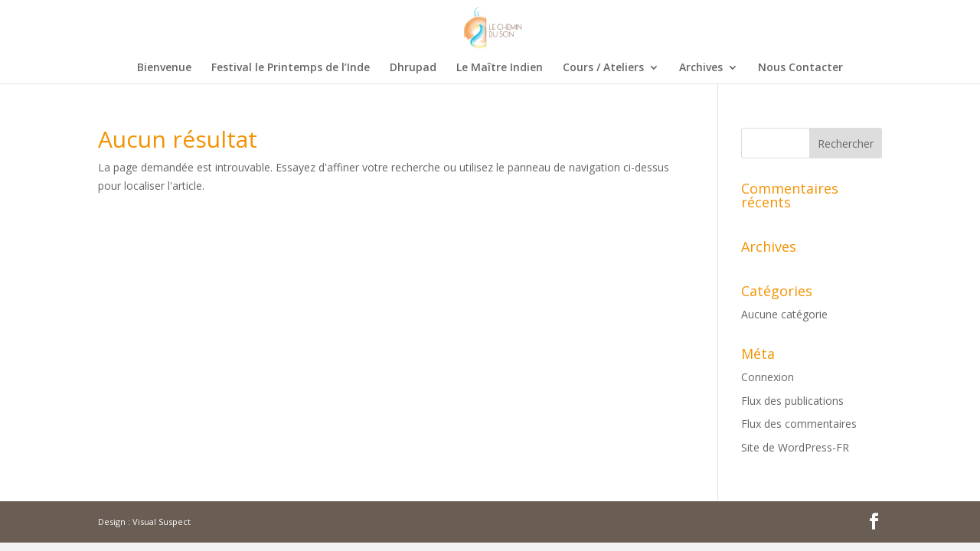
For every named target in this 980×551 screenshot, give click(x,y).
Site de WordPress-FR (795, 447)
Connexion (768, 377)
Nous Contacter (800, 68)
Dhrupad (413, 68)
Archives (701, 68)
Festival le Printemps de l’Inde (291, 68)
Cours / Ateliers (603, 68)
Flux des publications (792, 401)
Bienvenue (164, 68)
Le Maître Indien (500, 68)
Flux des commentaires (799, 424)
